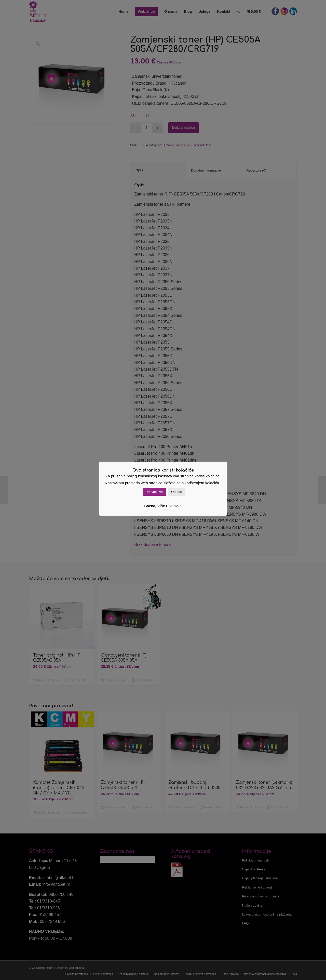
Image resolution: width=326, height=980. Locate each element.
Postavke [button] (174, 506)
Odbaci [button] (176, 492)
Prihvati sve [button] (154, 492)
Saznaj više (155, 506)
